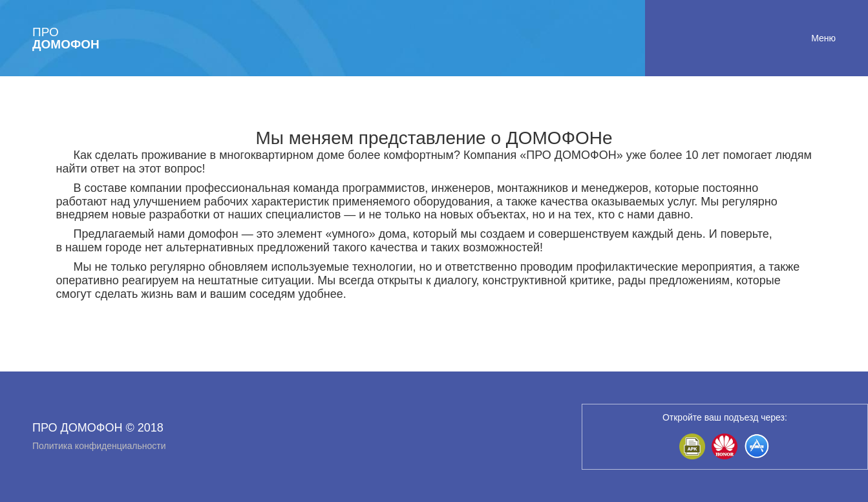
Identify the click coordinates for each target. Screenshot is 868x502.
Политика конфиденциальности (99, 446)
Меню (823, 38)
